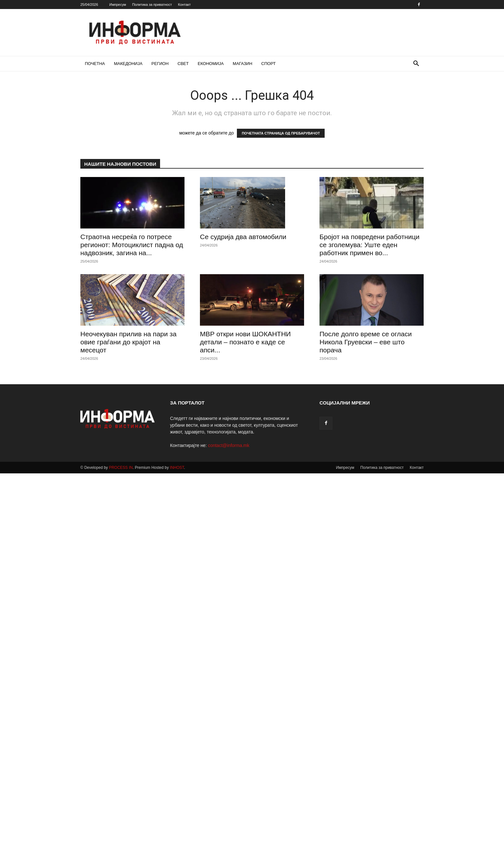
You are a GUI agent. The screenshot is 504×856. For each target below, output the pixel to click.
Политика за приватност (152, 5)
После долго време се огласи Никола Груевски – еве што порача (366, 342)
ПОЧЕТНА (95, 64)
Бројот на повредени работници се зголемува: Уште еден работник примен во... (369, 245)
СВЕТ (183, 64)
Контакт (184, 5)
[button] (416, 64)
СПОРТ (269, 64)
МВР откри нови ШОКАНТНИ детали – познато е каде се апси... (245, 342)
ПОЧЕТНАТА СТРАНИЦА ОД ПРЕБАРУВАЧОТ (281, 133)
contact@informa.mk (229, 445)
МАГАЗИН (243, 64)
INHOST (177, 468)
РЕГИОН (160, 64)
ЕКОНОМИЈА (211, 64)
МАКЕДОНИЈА (128, 64)
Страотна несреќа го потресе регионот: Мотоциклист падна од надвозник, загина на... (132, 245)
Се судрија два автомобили (243, 237)
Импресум (118, 5)
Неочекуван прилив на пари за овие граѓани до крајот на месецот (128, 342)
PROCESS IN (121, 468)
